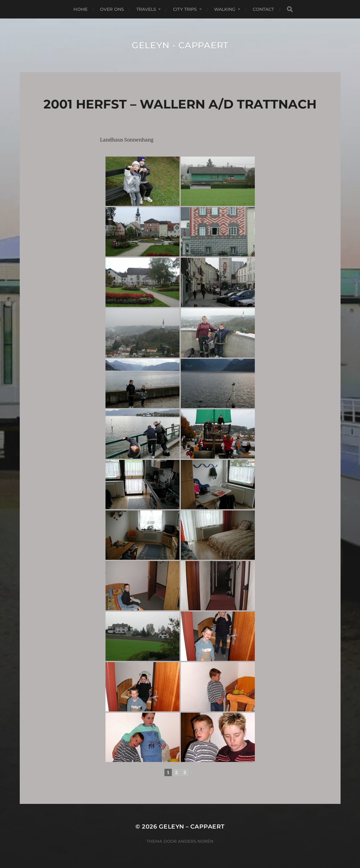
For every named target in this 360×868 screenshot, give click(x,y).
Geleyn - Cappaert (180, 45)
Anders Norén (196, 841)
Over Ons (112, 9)
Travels (146, 9)
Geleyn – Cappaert (192, 827)
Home (81, 9)
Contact (263, 9)
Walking (225, 9)
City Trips (185, 9)
